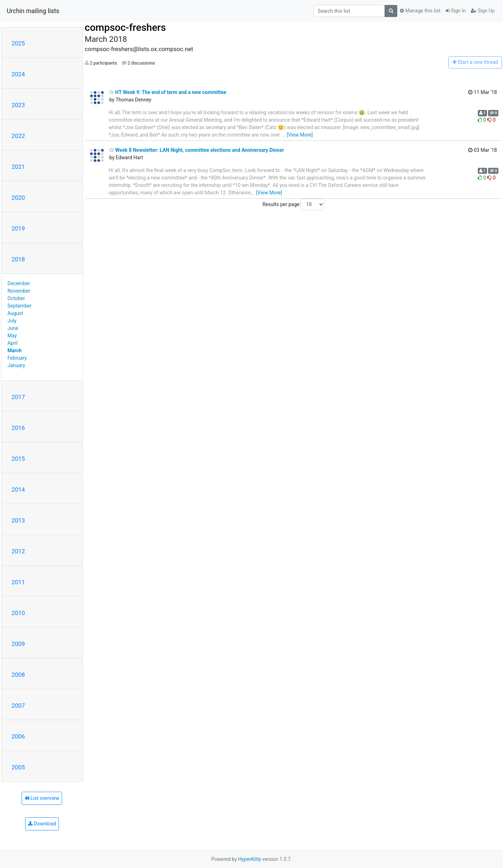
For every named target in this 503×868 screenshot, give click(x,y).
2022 (18, 136)
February (17, 358)
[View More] (300, 135)
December (19, 283)
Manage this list (420, 11)
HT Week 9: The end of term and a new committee (168, 92)
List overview (42, 798)
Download (42, 824)
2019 (18, 228)
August (15, 313)
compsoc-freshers (125, 27)
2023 (18, 105)
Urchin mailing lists (33, 11)
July (12, 321)
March (15, 350)
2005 (18, 767)
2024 (18, 74)
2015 (18, 459)
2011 (18, 582)
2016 (18, 428)
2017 (18, 397)
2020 (18, 198)
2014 (18, 490)
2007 (18, 706)
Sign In (456, 11)
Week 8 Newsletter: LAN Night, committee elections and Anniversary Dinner (197, 150)
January (16, 365)
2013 (18, 520)
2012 (18, 551)
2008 (18, 675)
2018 (18, 259)
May (12, 336)
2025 (18, 43)
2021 (18, 167)
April (13, 343)
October (16, 298)
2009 (18, 644)
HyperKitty (250, 859)
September (20, 306)
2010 (18, 613)
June (13, 328)
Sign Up (483, 11)
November (19, 291)
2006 (18, 736)
